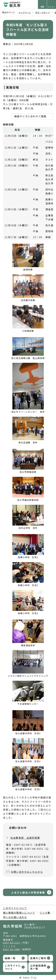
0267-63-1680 (12, 949)
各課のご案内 (38, 958)
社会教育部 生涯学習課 (25, 838)
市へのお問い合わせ (15, 917)
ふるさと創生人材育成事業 (28, 892)
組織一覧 (10, 958)
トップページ (25, 12)
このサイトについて (15, 908)
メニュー (52, 7)
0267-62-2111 (12, 943)
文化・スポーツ (43, 12)
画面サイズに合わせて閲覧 (30, 116)
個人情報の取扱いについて (19, 913)
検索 (42, 7)
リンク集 (45, 913)
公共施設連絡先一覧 (38, 967)
